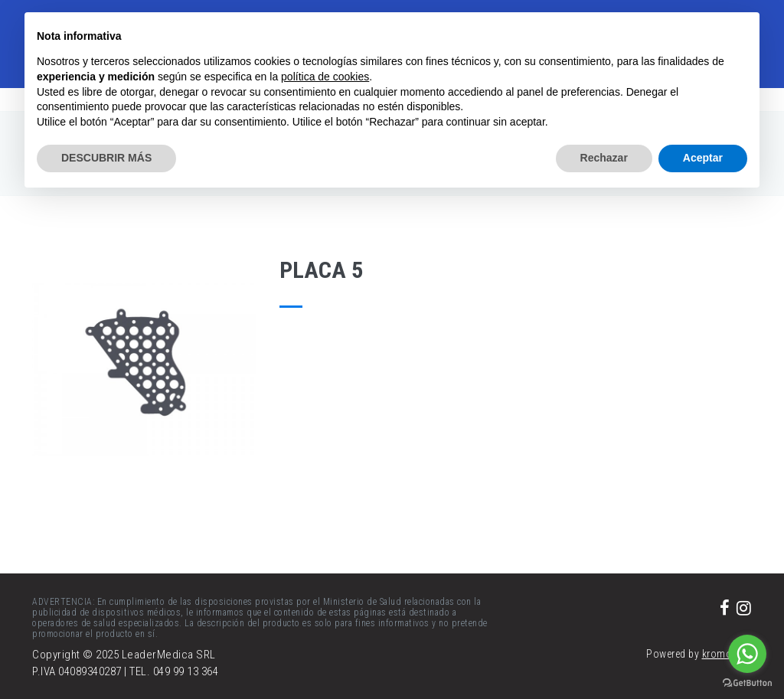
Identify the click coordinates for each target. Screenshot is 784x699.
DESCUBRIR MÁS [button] (106, 158)
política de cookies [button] (325, 77)
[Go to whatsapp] (747, 654)
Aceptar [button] (703, 158)
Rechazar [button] (604, 158)
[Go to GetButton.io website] (747, 683)
